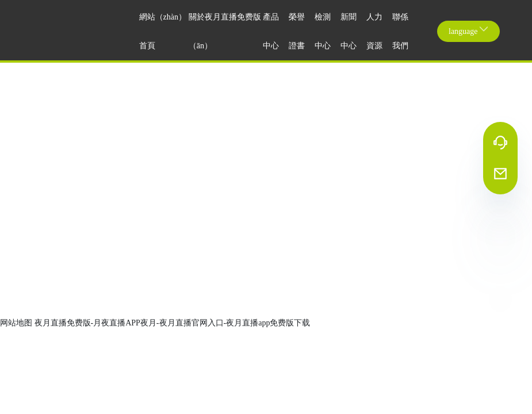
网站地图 (16, 323)
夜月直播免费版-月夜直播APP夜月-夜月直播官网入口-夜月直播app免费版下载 (173, 323)
